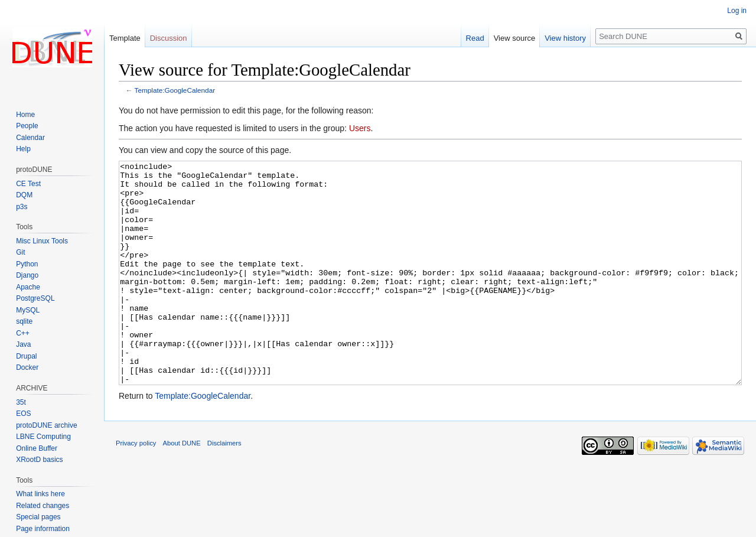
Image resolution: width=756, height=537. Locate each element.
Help (23, 149)
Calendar (30, 138)
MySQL (28, 310)
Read (475, 38)
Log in (737, 11)
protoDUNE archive (46, 425)
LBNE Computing (43, 437)
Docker (27, 367)
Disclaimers (224, 487)
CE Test (28, 184)
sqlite (24, 321)
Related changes (43, 506)
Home (25, 115)
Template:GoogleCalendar (175, 90)
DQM (24, 195)
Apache (28, 287)
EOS (23, 414)
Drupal (26, 356)
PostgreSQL (35, 298)
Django (27, 275)
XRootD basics (39, 460)
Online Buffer (37, 448)
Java (23, 344)
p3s (22, 207)
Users (360, 128)
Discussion (169, 38)
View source (515, 38)
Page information (43, 529)
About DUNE (182, 487)
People (27, 126)
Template (125, 38)
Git (20, 252)
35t (21, 402)
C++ (23, 333)
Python (27, 264)
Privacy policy (136, 487)
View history (565, 38)
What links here (40, 494)
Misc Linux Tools (42, 241)
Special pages (38, 517)
